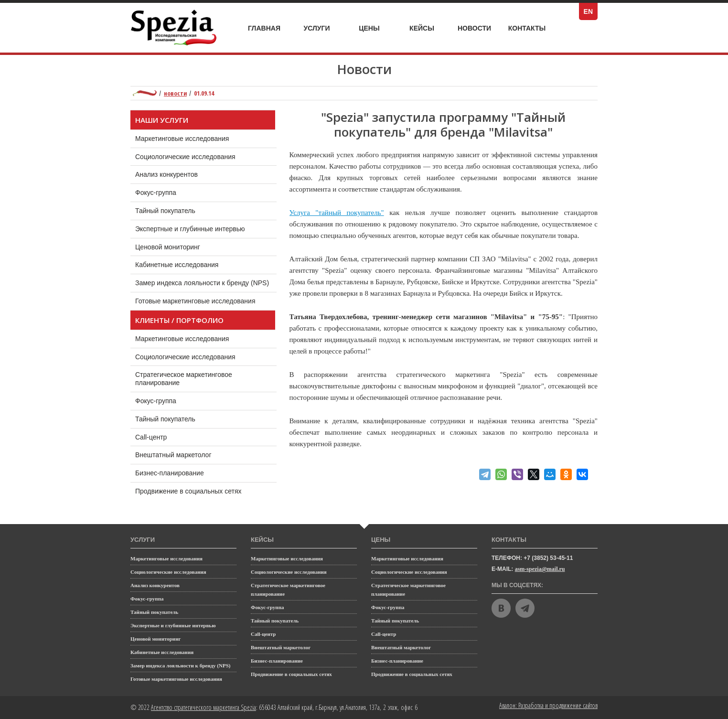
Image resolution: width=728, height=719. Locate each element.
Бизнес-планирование (179, 471)
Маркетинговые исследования (182, 139)
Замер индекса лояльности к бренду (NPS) (202, 283)
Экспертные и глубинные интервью (190, 229)
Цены (376, 28)
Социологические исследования (185, 157)
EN (591, 11)
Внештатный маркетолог (182, 452)
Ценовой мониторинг (168, 247)
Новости (474, 28)
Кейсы (428, 28)
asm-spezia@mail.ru (540, 569)
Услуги (322, 26)
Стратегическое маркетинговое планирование (184, 376)
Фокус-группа (156, 193)
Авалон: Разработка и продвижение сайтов (548, 705)
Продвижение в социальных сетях (198, 489)
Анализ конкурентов (166, 174)
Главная (264, 28)
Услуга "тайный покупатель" (337, 213)
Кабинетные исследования (177, 265)
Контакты (527, 28)
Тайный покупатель (165, 211)
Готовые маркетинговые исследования (195, 301)
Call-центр (160, 435)
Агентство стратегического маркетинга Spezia (203, 707)
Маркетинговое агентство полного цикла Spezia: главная (145, 93)
